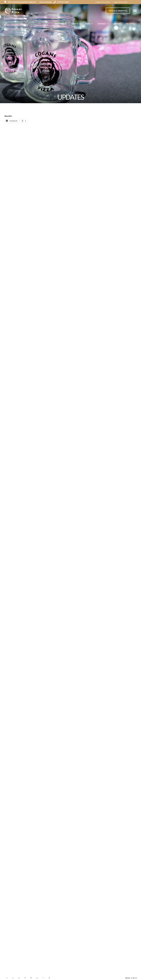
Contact (102, 24)
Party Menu (61, 24)
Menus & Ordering (118, 11)
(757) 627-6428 (61, 2)
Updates (118, 24)
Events (75, 24)
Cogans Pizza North (120, 2)
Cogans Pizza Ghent (103, 2)
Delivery (130, 24)
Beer (88, 24)
